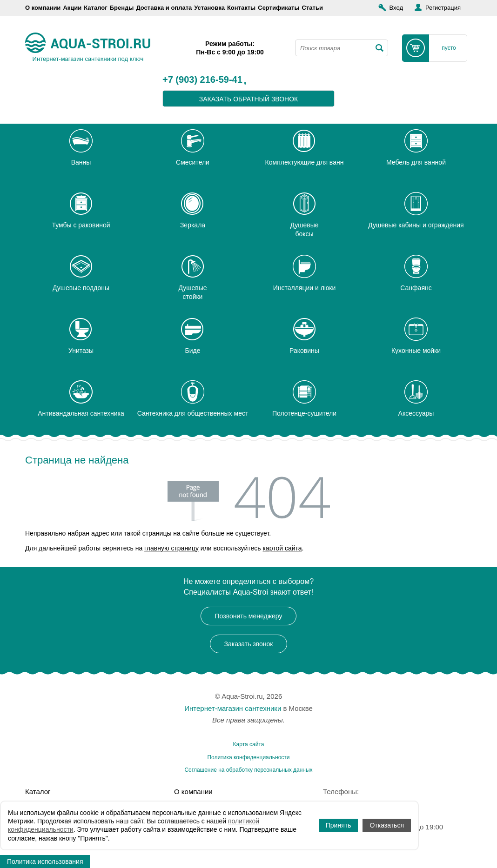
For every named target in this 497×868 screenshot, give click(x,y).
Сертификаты (279, 8)
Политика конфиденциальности (248, 757)
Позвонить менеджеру (249, 616)
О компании (43, 8)
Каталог (95, 8)
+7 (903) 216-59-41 (202, 80)
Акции (72, 8)
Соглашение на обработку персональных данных (248, 770)
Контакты (241, 8)
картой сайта (282, 548)
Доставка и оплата (164, 8)
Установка (209, 8)
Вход (396, 8)
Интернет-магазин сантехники (233, 708)
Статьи (312, 8)
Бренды (122, 8)
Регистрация (443, 8)
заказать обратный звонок (249, 99)
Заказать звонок (249, 644)
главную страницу (171, 548)
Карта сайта (249, 744)
